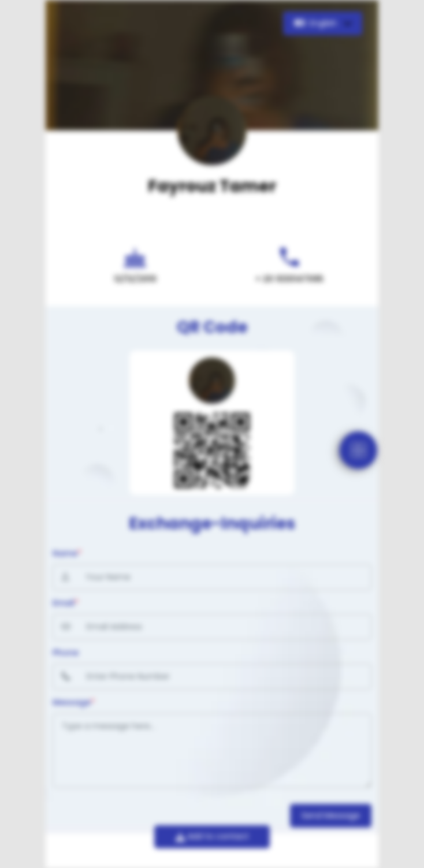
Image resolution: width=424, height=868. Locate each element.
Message (74, 702)
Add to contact (212, 836)
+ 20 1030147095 (289, 279)
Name (67, 553)
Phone (66, 653)
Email (66, 603)
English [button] (317, 23)
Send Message (331, 815)
